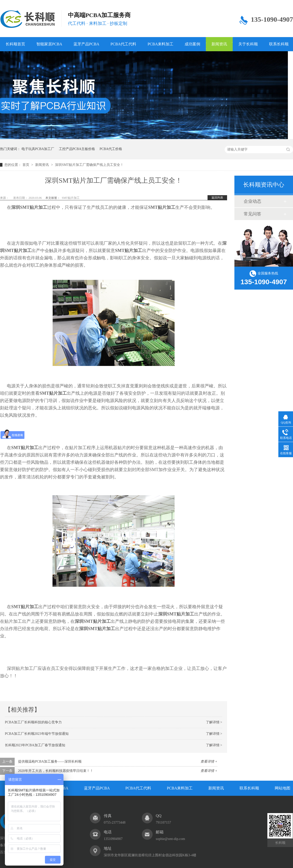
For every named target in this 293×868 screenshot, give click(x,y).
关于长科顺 (248, 44)
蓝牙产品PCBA (86, 44)
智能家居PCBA (49, 44)
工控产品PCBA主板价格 (77, 149)
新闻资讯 (219, 44)
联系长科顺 (249, 788)
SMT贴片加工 (71, 198)
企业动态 (252, 201)
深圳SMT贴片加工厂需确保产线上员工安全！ (89, 165)
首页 (26, 165)
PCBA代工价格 (111, 149)
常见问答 (252, 214)
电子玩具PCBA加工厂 (38, 149)
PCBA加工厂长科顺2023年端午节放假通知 (37, 734)
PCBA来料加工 (160, 44)
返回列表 (217, 198)
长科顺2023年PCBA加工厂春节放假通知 (35, 745)
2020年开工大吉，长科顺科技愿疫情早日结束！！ (56, 771)
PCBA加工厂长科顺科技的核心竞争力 (33, 722)
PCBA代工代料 (124, 44)
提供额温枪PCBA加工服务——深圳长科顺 (50, 762)
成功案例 (192, 44)
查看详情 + (209, 762)
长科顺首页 (15, 44)
